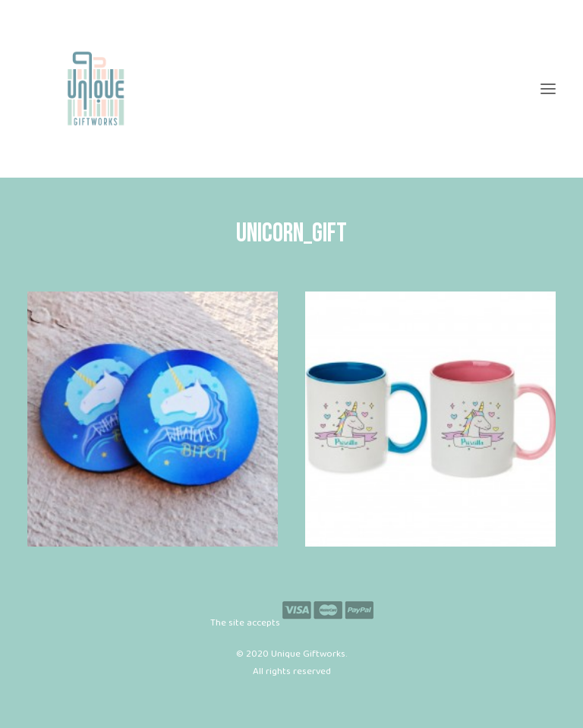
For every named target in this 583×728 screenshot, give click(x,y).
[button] (548, 89)
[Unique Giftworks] (291, 89)
